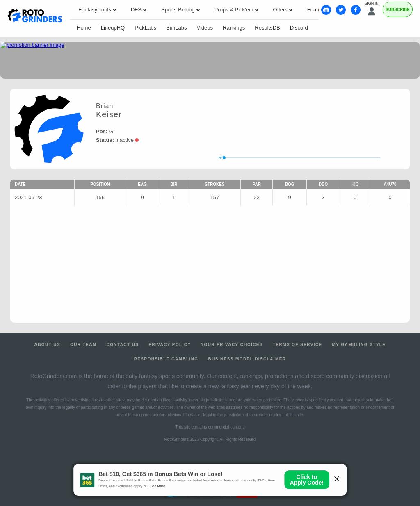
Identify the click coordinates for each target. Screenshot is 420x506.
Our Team (83, 345)
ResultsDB (267, 28)
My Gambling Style (359, 345)
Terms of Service (298, 345)
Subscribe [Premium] (398, 10)
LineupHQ (113, 28)
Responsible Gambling (166, 359)
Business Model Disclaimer (247, 359)
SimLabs (177, 28)
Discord (299, 28)
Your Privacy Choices (232, 345)
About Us (47, 345)
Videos (205, 28)
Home (84, 28)
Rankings (234, 28)
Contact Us (123, 345)
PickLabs (145, 28)
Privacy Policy (170, 345)
